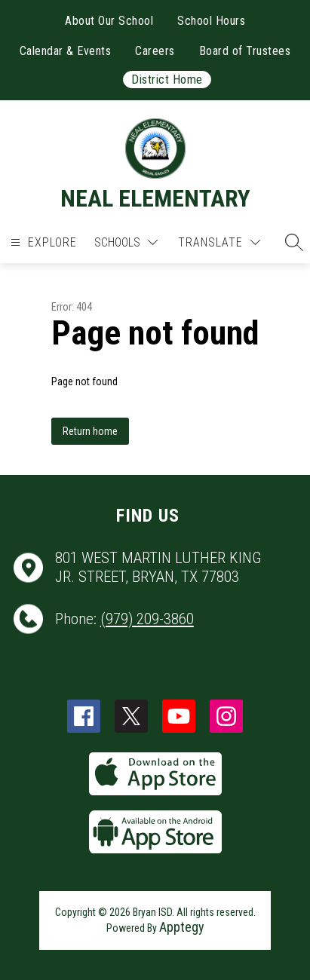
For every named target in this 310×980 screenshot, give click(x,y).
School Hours (211, 21)
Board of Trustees (245, 51)
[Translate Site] (219, 242)
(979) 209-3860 (147, 619)
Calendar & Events (66, 51)
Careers (155, 51)
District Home (167, 80)
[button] (290, 242)
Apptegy (182, 927)
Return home (90, 431)
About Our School (109, 21)
